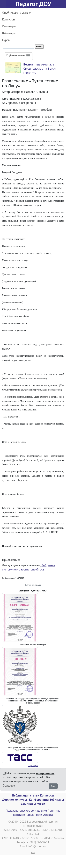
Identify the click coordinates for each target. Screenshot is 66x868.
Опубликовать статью (16, 13)
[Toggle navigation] (18, 56)
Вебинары (9, 33)
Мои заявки (33, 585)
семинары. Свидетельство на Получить (40, 69)
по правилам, (46, 773)
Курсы (6, 40)
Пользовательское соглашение (26, 811)
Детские (8, 800)
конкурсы (21, 800)
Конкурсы (8, 19)
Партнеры (33, 765)
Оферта (48, 815)
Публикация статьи (26, 795)
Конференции (39, 800)
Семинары (9, 26)
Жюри (41, 804)
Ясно (53, 786)
